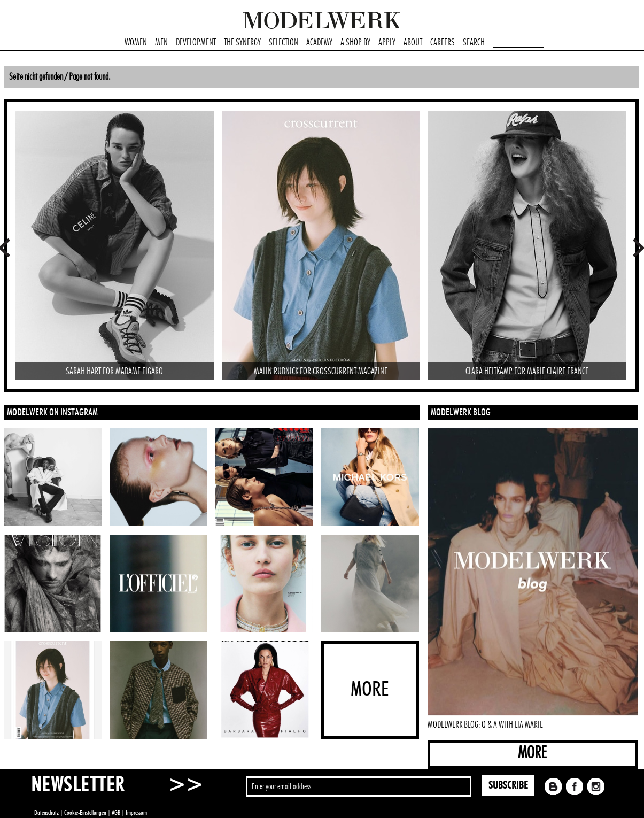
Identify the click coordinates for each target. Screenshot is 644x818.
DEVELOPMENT (196, 43)
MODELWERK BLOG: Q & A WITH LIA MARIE (485, 725)
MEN (161, 43)
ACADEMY (319, 43)
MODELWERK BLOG (461, 413)
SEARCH (474, 43)
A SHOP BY (355, 43)
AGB (116, 813)
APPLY (387, 43)
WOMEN (136, 43)
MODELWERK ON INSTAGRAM (52, 413)
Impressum (136, 813)
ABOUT (413, 43)
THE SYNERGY (242, 43)
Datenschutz (46, 813)
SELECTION (284, 43)
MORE (532, 753)
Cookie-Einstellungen (85, 813)
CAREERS (443, 43)
